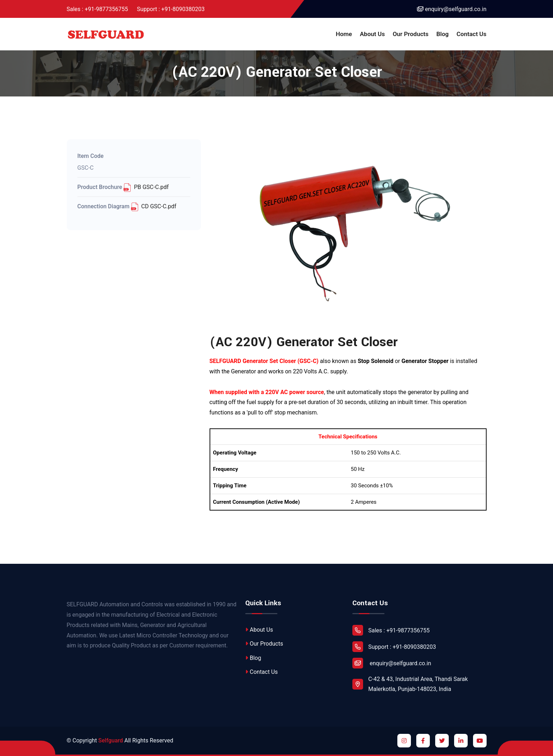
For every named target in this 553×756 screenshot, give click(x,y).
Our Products (411, 34)
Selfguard (110, 740)
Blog (443, 34)
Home (344, 34)
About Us (372, 34)
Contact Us (472, 34)
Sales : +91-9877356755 (97, 9)
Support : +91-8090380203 (171, 9)
